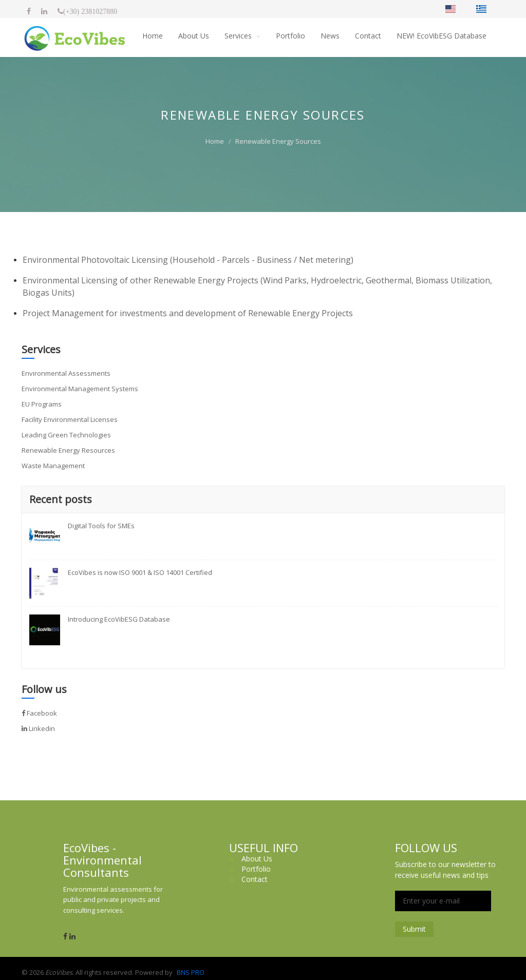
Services (239, 36)
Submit (414, 929)
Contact (368, 36)
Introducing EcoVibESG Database (119, 619)
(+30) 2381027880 (90, 11)
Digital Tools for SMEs (101, 526)
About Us (194, 36)
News (330, 36)
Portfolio (290, 36)
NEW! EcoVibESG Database (442, 36)
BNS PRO (191, 972)
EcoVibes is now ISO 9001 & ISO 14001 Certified (140, 572)
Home (153, 36)
